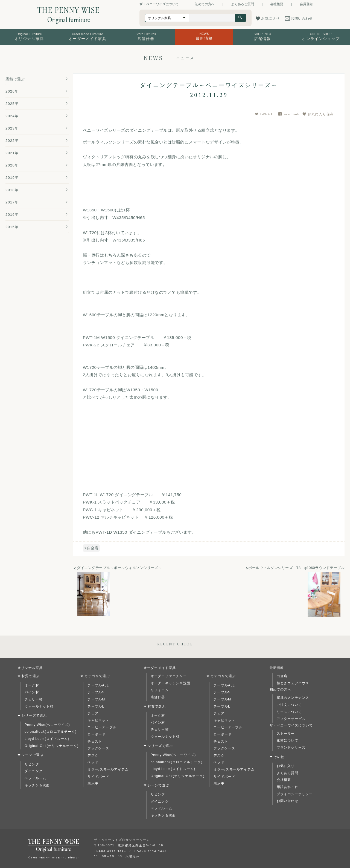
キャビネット (98, 720)
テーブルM (96, 699)
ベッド (93, 762)
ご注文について (289, 705)
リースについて (289, 712)
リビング (32, 764)
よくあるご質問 (243, 4)
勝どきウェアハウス (293, 683)
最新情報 (277, 668)
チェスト (95, 741)
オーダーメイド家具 (160, 668)
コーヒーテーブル (102, 727)
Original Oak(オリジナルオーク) (52, 746)
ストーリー (286, 734)
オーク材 (32, 685)
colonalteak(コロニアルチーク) (51, 732)
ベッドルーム (35, 778)
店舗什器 (158, 697)
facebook (289, 114)
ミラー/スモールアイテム (108, 769)
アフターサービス (291, 719)
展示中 (93, 783)
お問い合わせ (288, 801)
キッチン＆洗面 (37, 785)
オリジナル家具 (30, 668)
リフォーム (160, 690)
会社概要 (277, 4)
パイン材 (32, 692)
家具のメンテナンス (293, 698)
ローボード (97, 734)
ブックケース (98, 748)
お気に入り (286, 766)
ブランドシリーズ (291, 748)
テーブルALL (98, 685)
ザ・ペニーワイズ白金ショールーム (122, 840)
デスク (93, 755)
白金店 (93, 548)
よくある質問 (288, 773)
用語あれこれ (288, 787)
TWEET (264, 114)
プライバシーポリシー (295, 794)
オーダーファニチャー (169, 676)
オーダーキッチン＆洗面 (170, 683)
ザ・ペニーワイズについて (159, 4)
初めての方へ (205, 4)
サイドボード (98, 777)
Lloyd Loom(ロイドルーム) (47, 739)
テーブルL (96, 706)
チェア (93, 713)
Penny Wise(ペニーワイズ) (47, 725)
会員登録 (306, 4)
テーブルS (96, 692)
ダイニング (34, 771)
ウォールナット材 (39, 706)
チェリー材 (34, 699)
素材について (288, 740)
